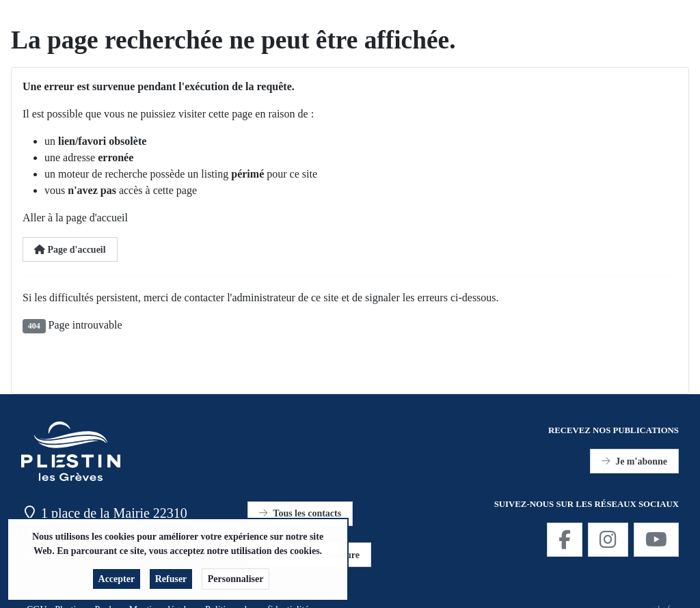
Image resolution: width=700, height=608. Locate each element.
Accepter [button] (117, 583)
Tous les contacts (300, 513)
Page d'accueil (70, 250)
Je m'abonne (634, 461)
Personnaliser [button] (236, 583)
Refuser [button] (171, 583)
